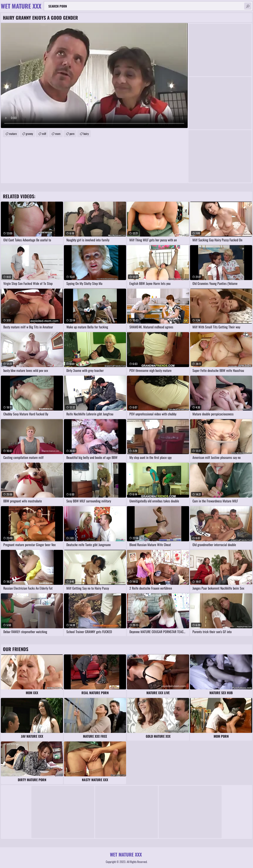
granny (29, 134)
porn (72, 134)
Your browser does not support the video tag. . (94, 76)
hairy (86, 134)
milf (44, 134)
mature (13, 134)
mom (58, 134)
